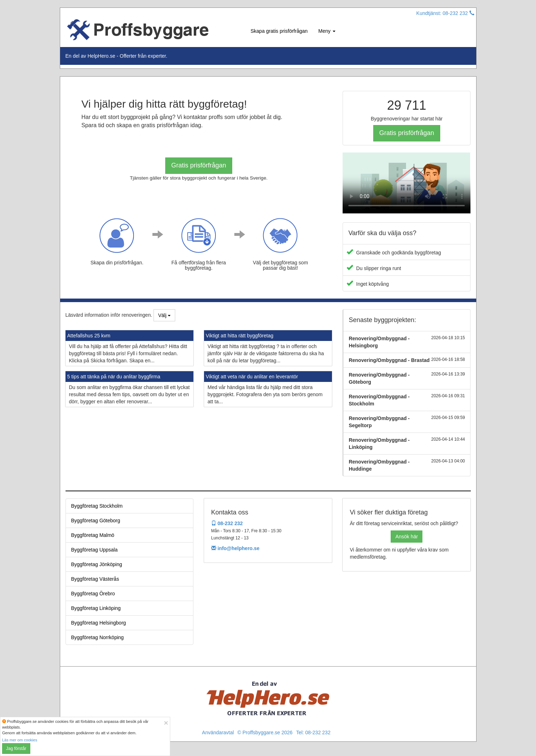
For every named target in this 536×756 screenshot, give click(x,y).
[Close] (166, 723)
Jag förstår (16, 749)
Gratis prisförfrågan (199, 165)
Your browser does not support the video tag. (407, 183)
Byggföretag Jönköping (97, 564)
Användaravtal (218, 732)
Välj (164, 315)
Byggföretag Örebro (93, 594)
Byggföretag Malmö (93, 535)
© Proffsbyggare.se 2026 (265, 732)
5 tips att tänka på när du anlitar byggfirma (114, 377)
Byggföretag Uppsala (95, 550)
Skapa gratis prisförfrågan (279, 31)
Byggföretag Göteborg (96, 521)
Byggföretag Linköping (96, 608)
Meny (327, 31)
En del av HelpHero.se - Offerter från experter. (116, 56)
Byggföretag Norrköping (98, 637)
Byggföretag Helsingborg (99, 623)
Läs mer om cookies (20, 740)
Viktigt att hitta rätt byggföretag (240, 336)
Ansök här (407, 537)
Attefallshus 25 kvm (89, 336)
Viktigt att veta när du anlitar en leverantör (252, 377)
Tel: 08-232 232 (313, 732)
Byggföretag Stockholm (97, 506)
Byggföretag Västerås (95, 579)
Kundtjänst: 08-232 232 (445, 13)
